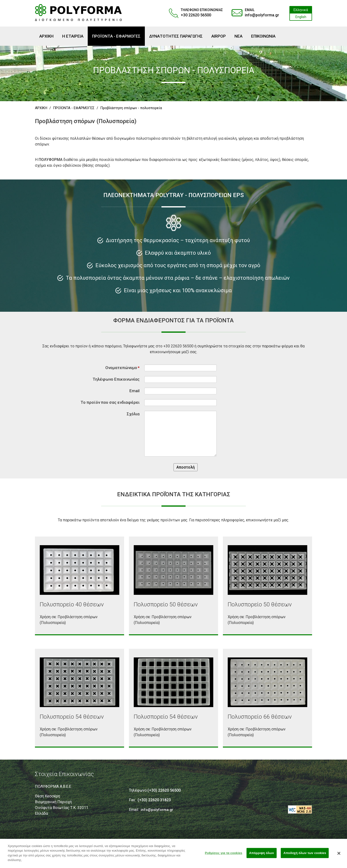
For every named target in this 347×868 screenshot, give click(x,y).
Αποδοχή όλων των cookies (305, 854)
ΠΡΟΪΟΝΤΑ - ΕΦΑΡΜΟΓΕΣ (74, 108)
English (301, 17)
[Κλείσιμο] (339, 855)
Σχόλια (133, 414)
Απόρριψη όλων (262, 854)
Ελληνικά (301, 10)
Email (134, 391)
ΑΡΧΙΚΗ (41, 108)
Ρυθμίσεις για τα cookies (224, 854)
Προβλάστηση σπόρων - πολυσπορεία (131, 108)
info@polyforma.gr (262, 15)
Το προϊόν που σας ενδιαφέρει (110, 402)
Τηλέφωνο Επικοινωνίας (116, 379)
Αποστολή (186, 467)
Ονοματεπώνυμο (122, 368)
